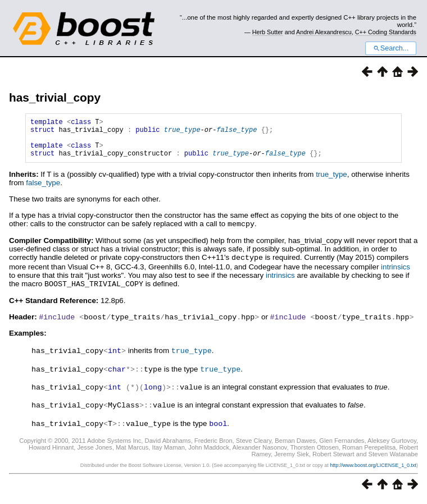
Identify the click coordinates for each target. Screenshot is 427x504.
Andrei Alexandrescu (324, 32)
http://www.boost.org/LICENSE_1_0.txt (373, 469)
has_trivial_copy (55, 97)
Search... (391, 48)
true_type (182, 133)
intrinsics (396, 274)
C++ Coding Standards (386, 32)
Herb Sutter (268, 32)
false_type (237, 133)
